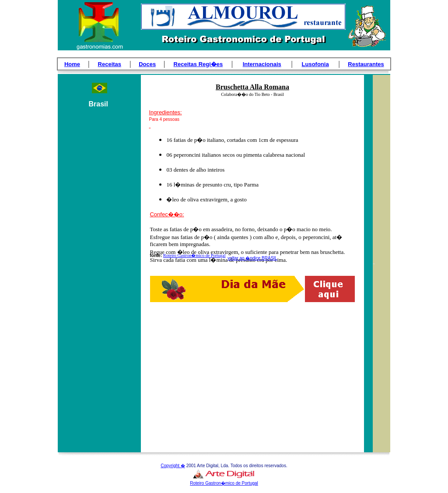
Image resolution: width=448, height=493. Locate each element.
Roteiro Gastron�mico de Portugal (194, 255)
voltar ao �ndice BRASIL (252, 258)
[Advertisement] (99, 276)
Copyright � (173, 466)
